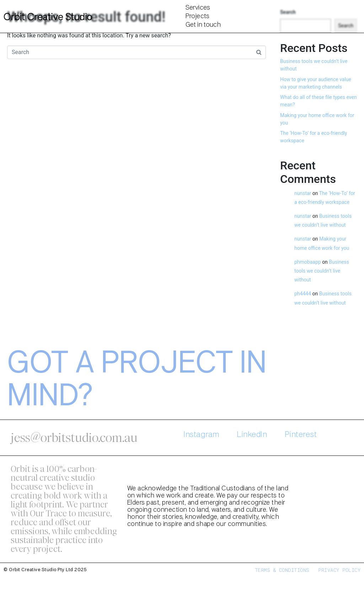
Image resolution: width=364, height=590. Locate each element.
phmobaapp (308, 262)
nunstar (303, 193)
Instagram (201, 435)
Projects (197, 16)
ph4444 (303, 294)
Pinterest (301, 435)
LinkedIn (252, 435)
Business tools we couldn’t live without (322, 271)
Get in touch (203, 25)
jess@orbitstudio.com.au (74, 438)
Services (198, 8)
